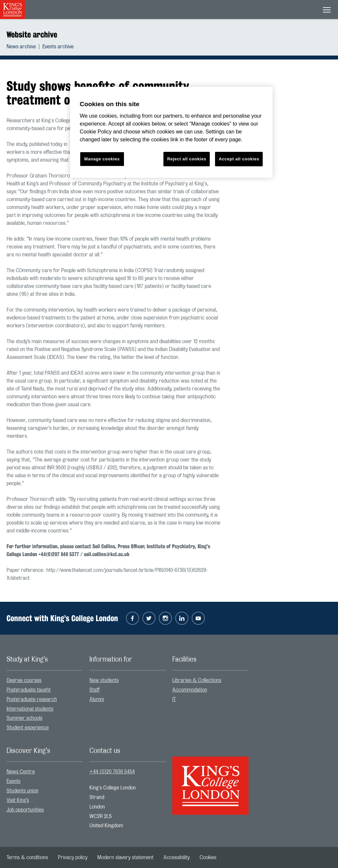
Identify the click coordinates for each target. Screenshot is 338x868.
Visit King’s (18, 800)
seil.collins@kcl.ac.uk (107, 554)
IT (174, 699)
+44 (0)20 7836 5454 (112, 772)
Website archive (32, 35)
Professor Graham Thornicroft (40, 176)
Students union (23, 791)
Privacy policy (73, 857)
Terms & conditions (27, 857)
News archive (21, 47)
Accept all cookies (239, 159)
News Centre (21, 772)
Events (13, 781)
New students (104, 680)
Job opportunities (25, 810)
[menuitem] (24, 47)
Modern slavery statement (125, 857)
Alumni (97, 699)
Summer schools (24, 718)
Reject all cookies (187, 159)
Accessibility (177, 857)
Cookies (208, 857)
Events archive (58, 47)
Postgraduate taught (29, 690)
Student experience (28, 728)
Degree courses (24, 680)
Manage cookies (102, 159)
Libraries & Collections (197, 680)
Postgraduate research (32, 699)
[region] (171, 132)
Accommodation (190, 690)
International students (30, 709)
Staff (95, 690)
